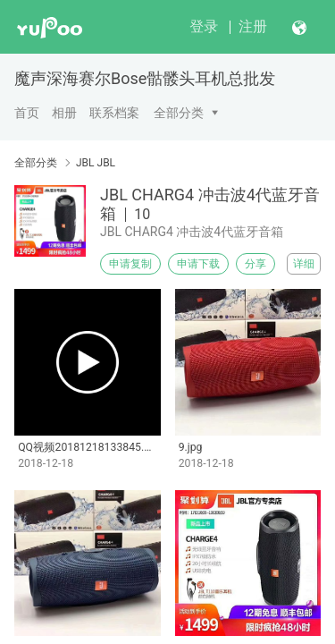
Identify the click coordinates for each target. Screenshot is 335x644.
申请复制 (130, 264)
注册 (253, 26)
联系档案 (114, 113)
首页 (27, 113)
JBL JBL (96, 163)
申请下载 (198, 264)
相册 (64, 113)
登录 (204, 26)
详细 (304, 264)
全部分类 (179, 113)
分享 (255, 264)
